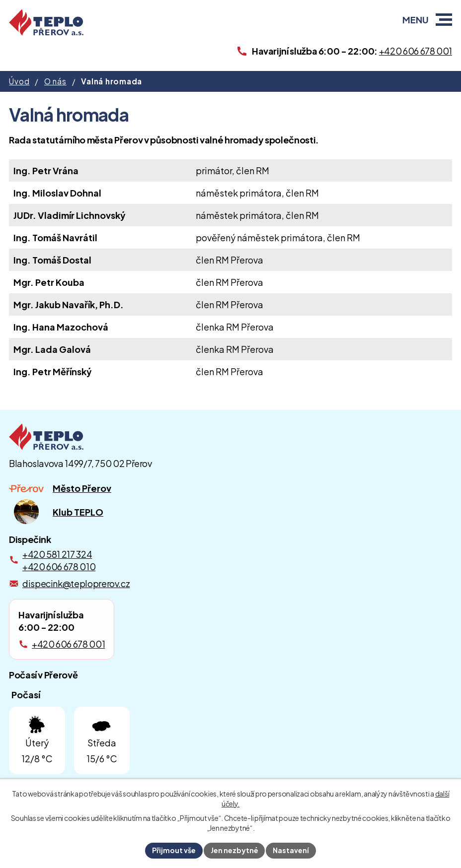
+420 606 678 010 (59, 567)
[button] (444, 20)
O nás (55, 81)
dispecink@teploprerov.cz (76, 583)
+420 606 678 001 (68, 644)
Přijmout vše (174, 850)
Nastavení (291, 850)
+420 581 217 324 (57, 554)
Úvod (19, 81)
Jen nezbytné (234, 850)
